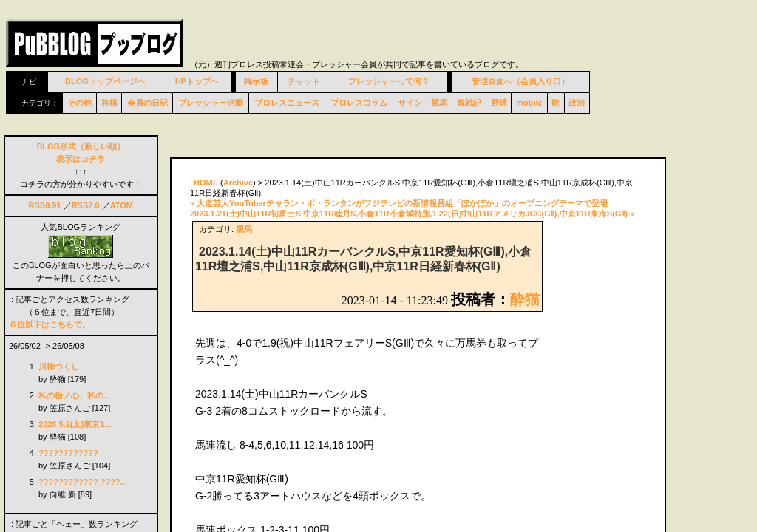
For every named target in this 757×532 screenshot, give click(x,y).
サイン (410, 103)
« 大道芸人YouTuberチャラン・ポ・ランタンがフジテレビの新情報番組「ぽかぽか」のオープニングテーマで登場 (399, 203)
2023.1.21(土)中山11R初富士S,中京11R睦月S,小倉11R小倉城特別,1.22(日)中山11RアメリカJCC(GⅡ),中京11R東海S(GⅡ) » (412, 214)
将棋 (109, 103)
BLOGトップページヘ (105, 81)
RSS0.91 (45, 205)
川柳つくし (59, 366)
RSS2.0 (86, 205)
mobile (529, 103)
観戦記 (469, 103)
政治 (577, 103)
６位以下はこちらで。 (50, 324)
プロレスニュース (287, 103)
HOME (206, 183)
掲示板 (256, 81)
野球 (499, 103)
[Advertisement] (343, 139)
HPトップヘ (197, 81)
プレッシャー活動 (211, 103)
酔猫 (525, 299)
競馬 (439, 103)
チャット (304, 81)
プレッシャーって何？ (389, 81)
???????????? (68, 453)
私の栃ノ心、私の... (74, 395)
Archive (238, 183)
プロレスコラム (359, 103)
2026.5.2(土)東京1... (75, 424)
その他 (79, 103)
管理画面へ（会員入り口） (520, 81)
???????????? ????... (83, 482)
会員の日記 (147, 103)
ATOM (122, 205)
